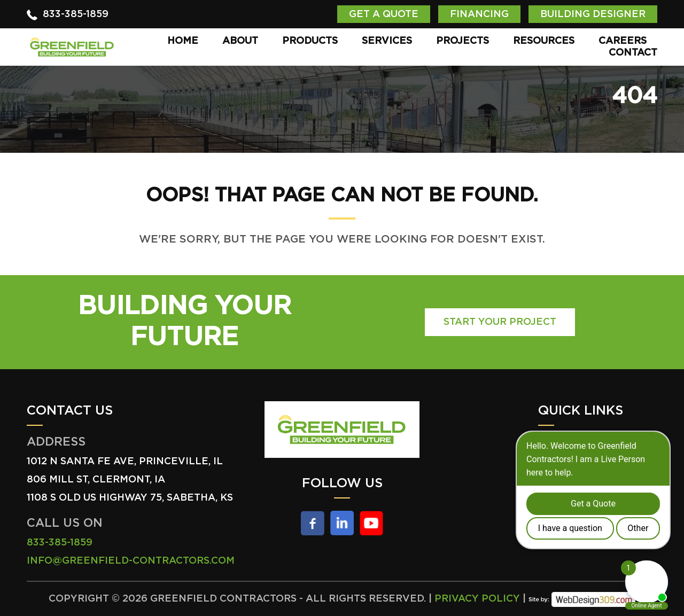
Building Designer (593, 14)
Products (310, 41)
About (240, 41)
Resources (544, 41)
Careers (623, 41)
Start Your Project (500, 322)
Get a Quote (384, 14)
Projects (463, 41)
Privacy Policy (477, 599)
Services (387, 41)
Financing (479, 14)
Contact (633, 53)
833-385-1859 (76, 14)
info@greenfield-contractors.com (131, 561)
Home (183, 41)
